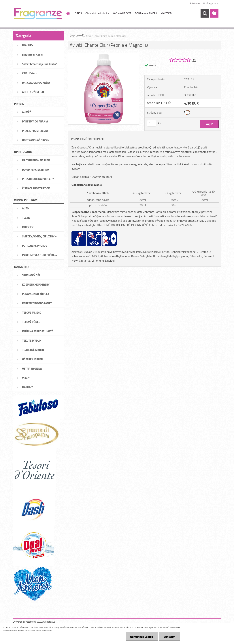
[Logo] (38, 14)
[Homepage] (68, 13)
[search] (205, 13)
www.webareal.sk (47, 622)
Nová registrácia (211, 3)
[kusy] (152, 123)
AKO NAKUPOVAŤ (122, 13)
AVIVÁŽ (81, 36)
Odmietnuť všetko (141, 637)
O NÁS (78, 13)
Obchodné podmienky (97, 13)
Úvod (73, 36)
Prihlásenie (195, 3)
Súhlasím (169, 637)
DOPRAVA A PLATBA (146, 13)
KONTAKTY (167, 13)
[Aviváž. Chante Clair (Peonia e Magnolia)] (103, 55)
